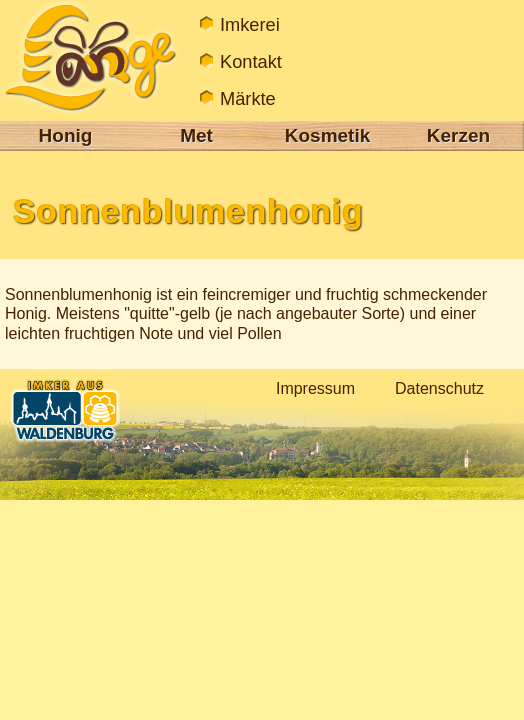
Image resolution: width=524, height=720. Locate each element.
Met (196, 135)
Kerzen (458, 135)
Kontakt (251, 61)
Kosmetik (328, 135)
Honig (66, 135)
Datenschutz (439, 388)
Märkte (248, 98)
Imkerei (250, 24)
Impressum (315, 388)
